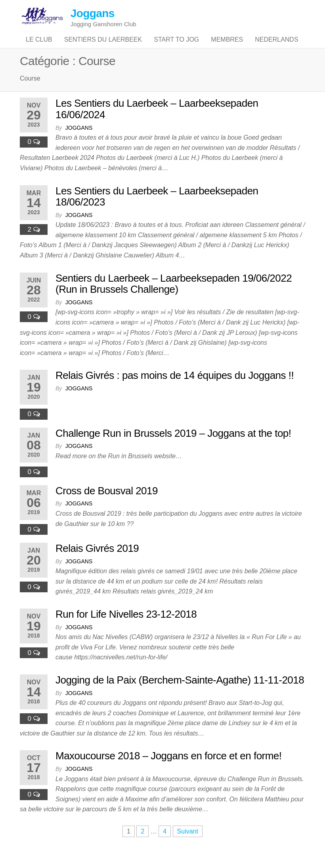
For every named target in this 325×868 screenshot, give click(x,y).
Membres (227, 47)
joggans (79, 143)
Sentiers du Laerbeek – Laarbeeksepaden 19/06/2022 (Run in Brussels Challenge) (174, 299)
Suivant (188, 847)
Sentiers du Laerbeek (103, 47)
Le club (39, 47)
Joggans (93, 13)
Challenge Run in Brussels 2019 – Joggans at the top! (173, 449)
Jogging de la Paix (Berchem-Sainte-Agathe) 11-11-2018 (180, 695)
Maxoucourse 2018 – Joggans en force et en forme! (169, 772)
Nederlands (276, 47)
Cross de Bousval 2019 (107, 506)
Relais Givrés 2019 (97, 564)
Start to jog (176, 47)
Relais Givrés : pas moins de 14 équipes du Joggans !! (175, 391)
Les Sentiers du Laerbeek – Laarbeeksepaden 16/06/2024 (157, 125)
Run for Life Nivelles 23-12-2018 (126, 630)
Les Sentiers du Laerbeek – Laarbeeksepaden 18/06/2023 (157, 212)
